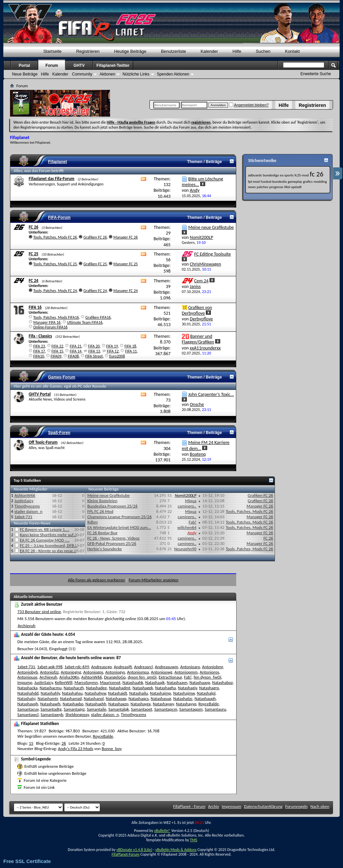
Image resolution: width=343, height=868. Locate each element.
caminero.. (187, 506)
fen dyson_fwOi (208, 677)
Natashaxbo (73, 704)
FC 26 (34, 227)
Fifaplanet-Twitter (113, 65)
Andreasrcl (143, 667)
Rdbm (93, 522)
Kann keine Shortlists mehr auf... (48, 535)
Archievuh (27, 626)
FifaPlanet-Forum (125, 854)
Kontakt (292, 51)
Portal (24, 65)
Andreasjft (123, 667)
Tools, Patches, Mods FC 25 (55, 264)
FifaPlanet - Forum (189, 806)
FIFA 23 (39, 346)
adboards (255, 175)
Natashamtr (48, 698)
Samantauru (215, 709)
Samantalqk (119, 709)
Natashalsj (26, 698)
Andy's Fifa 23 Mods (76, 749)
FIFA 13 (94, 351)
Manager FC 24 (126, 291)
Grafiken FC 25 (95, 264)
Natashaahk (133, 682)
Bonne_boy (112, 749)
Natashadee (96, 688)
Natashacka (27, 688)
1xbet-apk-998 (50, 667)
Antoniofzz (49, 672)
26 (64, 743)
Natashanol (94, 698)
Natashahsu (72, 693)
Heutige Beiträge (130, 51)
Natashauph (205, 698)
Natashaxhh (96, 704)
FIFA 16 (35, 307)
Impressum (232, 806)
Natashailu (138, 693)
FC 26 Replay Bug (102, 533)
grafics (308, 182)
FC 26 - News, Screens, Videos (113, 538)
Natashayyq (186, 704)
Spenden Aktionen (173, 74)
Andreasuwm (166, 667)
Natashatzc (183, 698)
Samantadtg (51, 709)
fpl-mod (254, 182)
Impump (25, 682)
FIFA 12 (113, 351)
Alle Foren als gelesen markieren (96, 580)
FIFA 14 (76, 351)
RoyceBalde (209, 704)
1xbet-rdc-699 (77, 667)
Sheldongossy (77, 714)
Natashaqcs (138, 698)
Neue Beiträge (25, 74)
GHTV (79, 65)
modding (320, 182)
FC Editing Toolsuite (213, 254)
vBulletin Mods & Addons (176, 850)
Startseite (53, 51)
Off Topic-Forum (43, 442)
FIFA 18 (130, 346)
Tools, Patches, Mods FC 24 (55, 291)
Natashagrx (209, 688)
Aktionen (107, 74)
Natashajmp (160, 693)
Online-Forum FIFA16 (51, 327)
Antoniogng (71, 672)
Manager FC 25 (126, 264)
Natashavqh (28, 704)
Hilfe (284, 105)
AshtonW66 (25, 495)
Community (82, 74)
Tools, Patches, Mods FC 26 (55, 237)
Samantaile (96, 709)
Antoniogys (115, 672)
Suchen (263, 51)
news (252, 187)
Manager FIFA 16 (47, 322)
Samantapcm (166, 709)
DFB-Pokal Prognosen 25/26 (112, 543)
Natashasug (161, 698)
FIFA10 (39, 356)
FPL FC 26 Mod (100, 511)
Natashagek (143, 688)
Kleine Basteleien (102, 501)
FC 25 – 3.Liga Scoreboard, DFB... (49, 545)
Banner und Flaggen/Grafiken (198, 339)
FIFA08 (73, 356)
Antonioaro (190, 667)
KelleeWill (64, 682)
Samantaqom (191, 709)
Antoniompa (138, 672)
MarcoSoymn (86, 682)
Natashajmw (184, 693)
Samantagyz (74, 709)
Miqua (191, 501)
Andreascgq (101, 667)
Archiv (214, 806)
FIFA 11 (131, 351)
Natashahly (50, 693)
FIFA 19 (112, 346)
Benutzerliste (173, 51)
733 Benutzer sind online (39, 612)
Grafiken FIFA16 (98, 317)
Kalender (209, 51)
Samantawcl (28, 714)
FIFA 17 (39, 351)
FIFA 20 (94, 346)
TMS (194, 840)
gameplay (295, 182)
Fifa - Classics (40, 336)
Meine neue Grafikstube (211, 227)
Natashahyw (95, 693)
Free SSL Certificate (27, 861)
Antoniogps (93, 672)
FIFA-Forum (59, 218)
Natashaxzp (119, 704)
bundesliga (271, 175)
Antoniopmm (186, 672)
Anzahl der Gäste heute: (43, 634)
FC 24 (34, 280)
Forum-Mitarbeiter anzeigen (154, 580)
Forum (52, 65)
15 (31, 743)
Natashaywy (163, 704)
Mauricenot (110, 682)
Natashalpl (206, 693)
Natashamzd (71, 698)
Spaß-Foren (59, 433)
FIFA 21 (76, 346)
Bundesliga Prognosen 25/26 (113, 506)
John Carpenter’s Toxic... (211, 394)
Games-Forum (62, 377)
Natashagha (165, 688)
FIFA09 (56, 356)
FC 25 (34, 254)
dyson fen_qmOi (142, 677)
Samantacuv (28, 709)
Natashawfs (50, 704)
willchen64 (187, 527)
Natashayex (140, 704)
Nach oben (320, 806)
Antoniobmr (212, 667)
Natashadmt (120, 688)
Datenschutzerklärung (263, 806)
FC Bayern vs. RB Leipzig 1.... (45, 529)
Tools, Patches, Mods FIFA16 (56, 317)
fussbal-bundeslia (274, 182)
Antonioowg (161, 672)
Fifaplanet (58, 162)
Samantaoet (142, 709)
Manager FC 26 (126, 237)
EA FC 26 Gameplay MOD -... (45, 540)
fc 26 (316, 174)
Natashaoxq (116, 698)
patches (262, 187)
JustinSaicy (24, 501)
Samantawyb (52, 714)
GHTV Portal (40, 394)
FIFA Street (94, 356)
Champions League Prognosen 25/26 (120, 517)
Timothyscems (27, 506)
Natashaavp (200, 682)
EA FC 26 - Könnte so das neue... (48, 551)
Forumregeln (297, 806)
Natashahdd (28, 693)
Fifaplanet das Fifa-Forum (52, 179)
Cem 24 (201, 281)
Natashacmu (51, 688)
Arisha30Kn (69, 677)
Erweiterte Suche (316, 74)
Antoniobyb (28, 672)
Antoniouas (27, 677)
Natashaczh (74, 688)
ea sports (287, 175)
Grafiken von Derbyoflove (197, 310)
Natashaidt (118, 693)
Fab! (193, 522)
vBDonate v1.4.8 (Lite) (134, 850)
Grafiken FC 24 (95, 291)
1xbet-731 (24, 517)
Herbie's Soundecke (105, 549)
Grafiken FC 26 (95, 237)
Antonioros (210, 672)
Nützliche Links (136, 74)
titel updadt (293, 187)
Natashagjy (187, 688)
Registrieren (312, 105)
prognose (276, 187)
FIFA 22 (57, 346)
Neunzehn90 (185, 549)
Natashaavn (177, 682)
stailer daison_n (29, 511)
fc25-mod (302, 175)
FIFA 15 (57, 351)
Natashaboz (223, 682)
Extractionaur (170, 677)
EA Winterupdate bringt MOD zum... (119, 527)
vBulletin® (162, 831)
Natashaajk (155, 682)
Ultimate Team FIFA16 (85, 322)
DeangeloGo (115, 677)
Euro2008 (117, 356)
